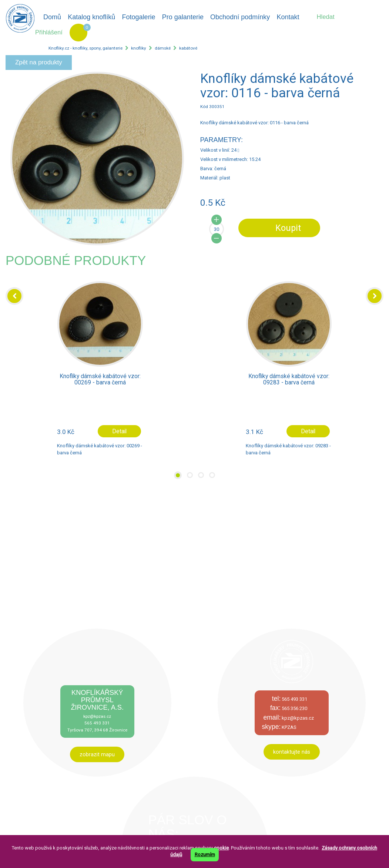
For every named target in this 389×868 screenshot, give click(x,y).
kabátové (188, 48)
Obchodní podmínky (240, 17)
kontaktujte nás (292, 752)
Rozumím (205, 854)
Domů (52, 17)
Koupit (288, 228)
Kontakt (288, 17)
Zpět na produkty (39, 62)
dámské (163, 48)
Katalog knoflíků (91, 17)
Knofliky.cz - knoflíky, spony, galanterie (85, 48)
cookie (221, 848)
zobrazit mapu (97, 754)
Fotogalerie (139, 17)
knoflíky (139, 48)
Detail (119, 431)
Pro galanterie (183, 17)
